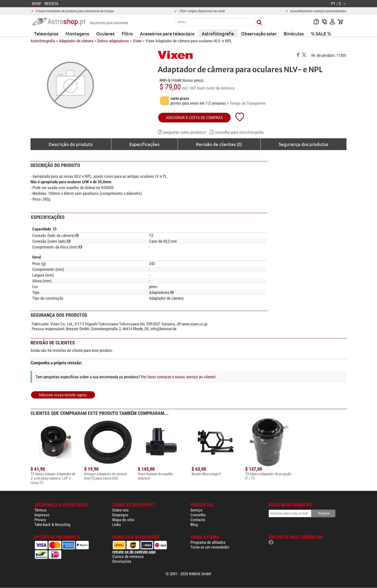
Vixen (137, 41)
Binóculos (294, 33)
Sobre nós (120, 510)
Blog (194, 525)
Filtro (127, 33)
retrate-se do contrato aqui (134, 552)
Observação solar (259, 33)
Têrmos (41, 510)
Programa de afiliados (208, 542)
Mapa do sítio (123, 520)
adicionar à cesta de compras (194, 118)
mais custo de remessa (216, 88)
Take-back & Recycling (52, 525)
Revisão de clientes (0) (219, 144)
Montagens (77, 33)
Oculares (105, 33)
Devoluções (122, 561)
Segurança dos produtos (303, 144)
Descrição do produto (71, 144)
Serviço (196, 510)
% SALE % (321, 33)
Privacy (40, 520)
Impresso (42, 515)
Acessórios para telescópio (167, 33)
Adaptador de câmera (76, 41)
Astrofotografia (218, 33)
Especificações (144, 144)
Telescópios (46, 33)
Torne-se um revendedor (210, 547)
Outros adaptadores (113, 41)
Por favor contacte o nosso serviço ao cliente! (178, 377)
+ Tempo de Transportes (246, 103)
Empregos (120, 515)
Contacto (198, 520)
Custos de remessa (128, 556)
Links (117, 525)
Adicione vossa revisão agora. (63, 395)
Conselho (198, 515)
